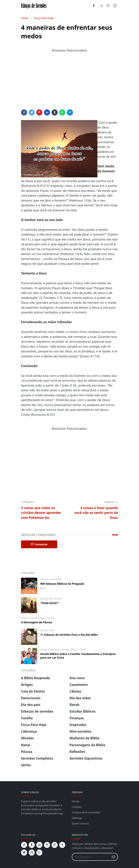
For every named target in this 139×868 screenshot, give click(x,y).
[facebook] (94, 6)
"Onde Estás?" (50, 603)
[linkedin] (39, 845)
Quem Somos (80, 823)
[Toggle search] (108, 6)
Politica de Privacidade (86, 812)
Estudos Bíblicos (70, 650)
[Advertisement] (69, 83)
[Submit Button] (113, 857)
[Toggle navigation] (115, 6)
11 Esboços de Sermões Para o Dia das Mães (69, 635)
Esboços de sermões (51, 579)
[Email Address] (91, 857)
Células (25, 618)
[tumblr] (32, 845)
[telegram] (24, 845)
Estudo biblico (38, 618)
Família (84, 650)
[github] (39, 853)
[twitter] (24, 853)
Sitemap (77, 818)
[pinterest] (47, 845)
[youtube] (55, 845)
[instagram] (32, 853)
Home (76, 801)
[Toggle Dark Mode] (102, 6)
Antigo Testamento (50, 650)
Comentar (39, 544)
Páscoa (50, 618)
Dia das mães (47, 630)
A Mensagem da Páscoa (37, 622)
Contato (77, 807)
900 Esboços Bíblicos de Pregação (62, 584)
